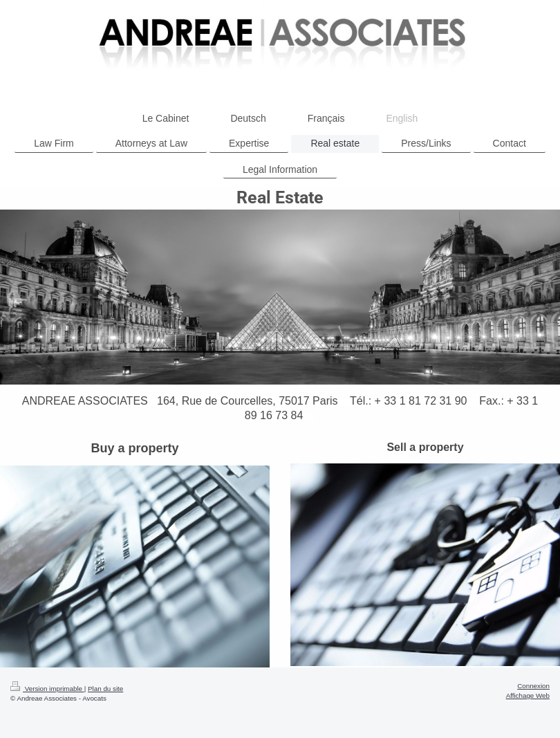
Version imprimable (47, 689)
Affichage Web (528, 695)
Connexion (533, 686)
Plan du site (105, 689)
